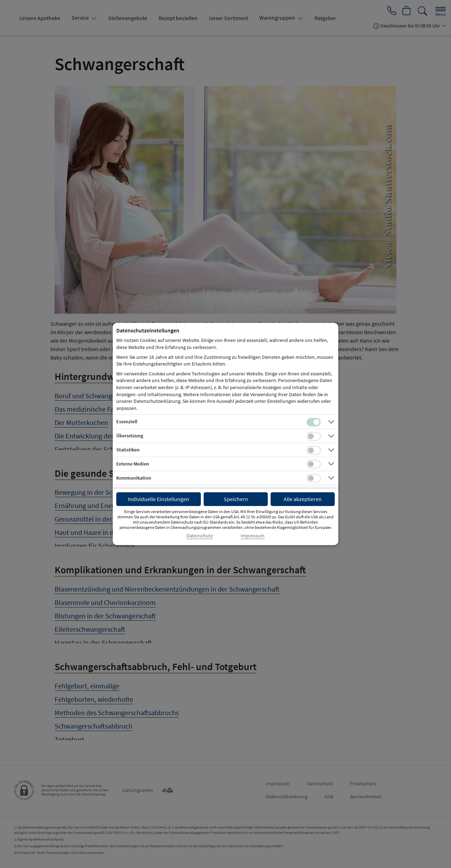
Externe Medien (133, 464)
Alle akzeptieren (303, 499)
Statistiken (128, 450)
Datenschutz (200, 536)
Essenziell (127, 421)
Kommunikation (134, 478)
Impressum (253, 536)
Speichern (236, 499)
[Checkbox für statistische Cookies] (314, 450)
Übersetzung (130, 436)
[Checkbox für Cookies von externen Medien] (314, 464)
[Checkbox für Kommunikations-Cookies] (314, 478)
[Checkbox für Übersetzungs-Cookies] (314, 436)
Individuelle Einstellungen (159, 499)
